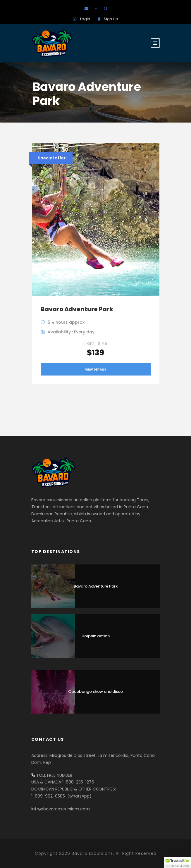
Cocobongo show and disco (95, 692)
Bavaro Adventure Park (77, 309)
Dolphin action (96, 636)
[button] (178, 862)
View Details (96, 370)
